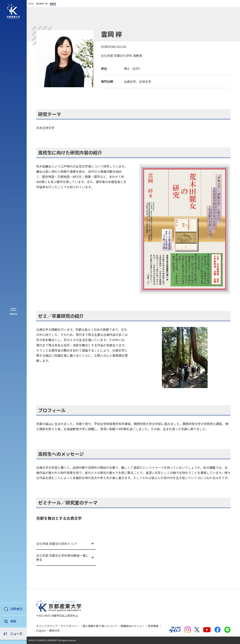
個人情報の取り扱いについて (100, 626)
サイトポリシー (70, 626)
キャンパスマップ (47, 626)
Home (31, 4)
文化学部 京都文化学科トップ (56, 544)
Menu (13, 314)
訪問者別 (16, 609)
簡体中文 (54, 630)
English (41, 630)
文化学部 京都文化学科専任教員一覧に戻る (62, 557)
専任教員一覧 (42, 4)
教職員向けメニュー (133, 626)
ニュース (16, 621)
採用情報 (153, 626)
